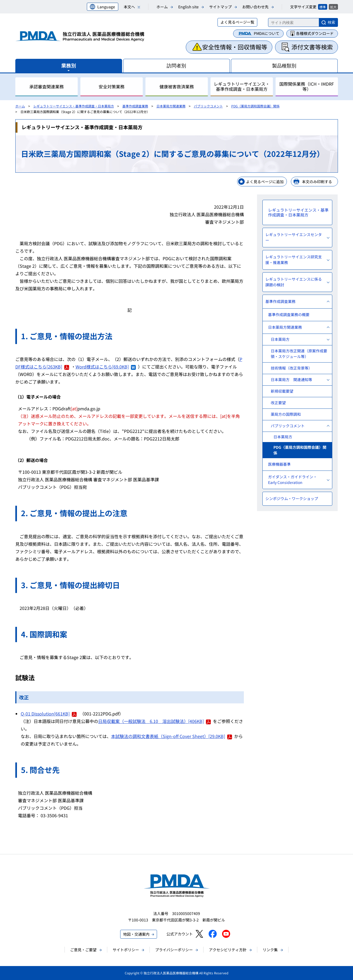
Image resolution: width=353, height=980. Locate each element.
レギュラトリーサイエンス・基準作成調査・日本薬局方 (74, 106)
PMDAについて (267, 33)
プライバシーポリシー (174, 950)
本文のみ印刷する (317, 182)
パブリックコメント (208, 106)
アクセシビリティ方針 (228, 950)
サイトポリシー (126, 950)
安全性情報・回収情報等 (235, 47)
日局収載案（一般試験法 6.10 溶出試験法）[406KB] (154, 721)
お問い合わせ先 (255, 7)
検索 (331, 22)
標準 (323, 7)
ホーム (162, 7)
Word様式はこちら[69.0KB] (106, 367)
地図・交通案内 (136, 934)
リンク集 (270, 950)
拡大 (333, 7)
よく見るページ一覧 (237, 22)
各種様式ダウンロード (315, 33)
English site (188, 7)
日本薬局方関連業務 (171, 106)
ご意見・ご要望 (83, 950)
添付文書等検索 (312, 47)
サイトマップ (220, 7)
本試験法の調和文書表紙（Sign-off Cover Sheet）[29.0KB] (172, 736)
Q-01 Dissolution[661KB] (49, 714)
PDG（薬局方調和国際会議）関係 (255, 106)
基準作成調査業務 (135, 106)
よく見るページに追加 (265, 182)
